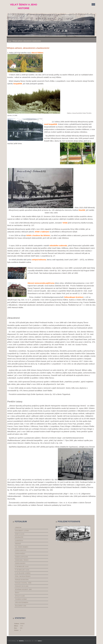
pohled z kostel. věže (23, 583)
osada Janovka (21, 550)
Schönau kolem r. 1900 (23, 589)
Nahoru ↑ (40, 641)
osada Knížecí (20, 554)
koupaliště (19, 537)
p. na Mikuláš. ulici (22, 567)
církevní (18, 527)
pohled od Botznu (22, 580)
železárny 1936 (21, 606)
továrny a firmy (21, 599)
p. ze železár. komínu (23, 573)
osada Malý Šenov (22, 560)
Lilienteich (19, 541)
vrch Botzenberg (22, 602)
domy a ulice (20, 534)
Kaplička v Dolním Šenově (73, 542)
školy (17, 593)
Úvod (10, 41)
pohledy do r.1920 (22, 586)
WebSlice (21, 641)
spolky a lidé (20, 596)
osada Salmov (20, 563)
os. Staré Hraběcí (22, 547)
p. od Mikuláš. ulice (22, 570)
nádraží (18, 544)
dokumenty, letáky (22, 531)
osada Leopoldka (21, 557)
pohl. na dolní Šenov (23, 576)
